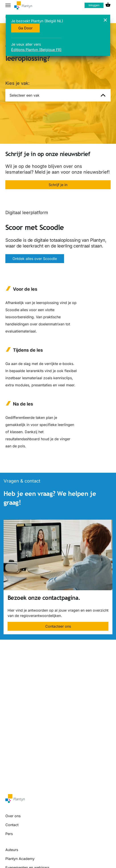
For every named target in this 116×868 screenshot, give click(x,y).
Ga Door (25, 28)
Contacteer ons (58, 626)
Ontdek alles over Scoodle (35, 259)
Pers (9, 834)
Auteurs (12, 850)
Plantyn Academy (20, 859)
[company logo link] (23, 5)
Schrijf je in (58, 185)
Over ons (13, 816)
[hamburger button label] (8, 5)
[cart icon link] (108, 5)
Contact (12, 825)
